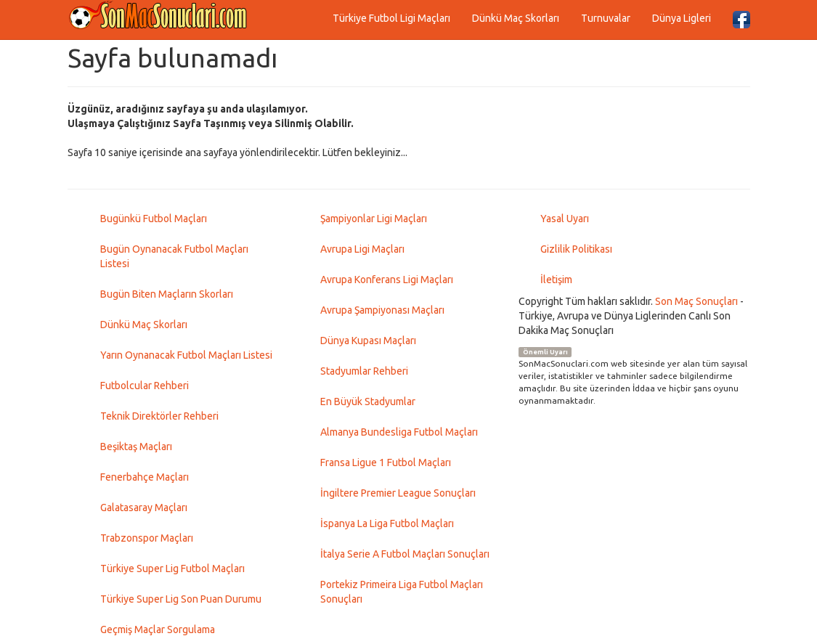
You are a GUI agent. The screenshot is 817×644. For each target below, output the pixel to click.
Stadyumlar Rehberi (364, 371)
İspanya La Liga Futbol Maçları (387, 523)
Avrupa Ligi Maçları (362, 249)
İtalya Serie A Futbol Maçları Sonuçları (405, 554)
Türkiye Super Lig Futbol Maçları (172, 568)
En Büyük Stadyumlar (368, 402)
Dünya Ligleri (682, 18)
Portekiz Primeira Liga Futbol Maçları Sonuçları (402, 592)
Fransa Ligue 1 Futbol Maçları (386, 462)
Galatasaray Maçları (144, 508)
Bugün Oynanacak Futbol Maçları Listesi (174, 256)
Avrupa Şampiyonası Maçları (382, 310)
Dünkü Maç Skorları (516, 18)
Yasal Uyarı (565, 219)
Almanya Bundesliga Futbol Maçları (399, 432)
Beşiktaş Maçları (136, 447)
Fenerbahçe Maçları (145, 477)
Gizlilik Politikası (576, 249)
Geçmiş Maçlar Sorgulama (158, 629)
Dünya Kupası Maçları (368, 341)
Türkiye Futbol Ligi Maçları (391, 18)
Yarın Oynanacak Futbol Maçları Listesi (186, 355)
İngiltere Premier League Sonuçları (398, 493)
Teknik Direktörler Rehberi (159, 416)
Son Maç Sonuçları (696, 301)
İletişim (556, 280)
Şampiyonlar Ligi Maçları (374, 219)
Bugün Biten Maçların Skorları (167, 294)
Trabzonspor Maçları (147, 538)
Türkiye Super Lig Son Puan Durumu (181, 599)
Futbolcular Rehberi (145, 386)
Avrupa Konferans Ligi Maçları (387, 280)
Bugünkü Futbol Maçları (154, 219)
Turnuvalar (606, 18)
